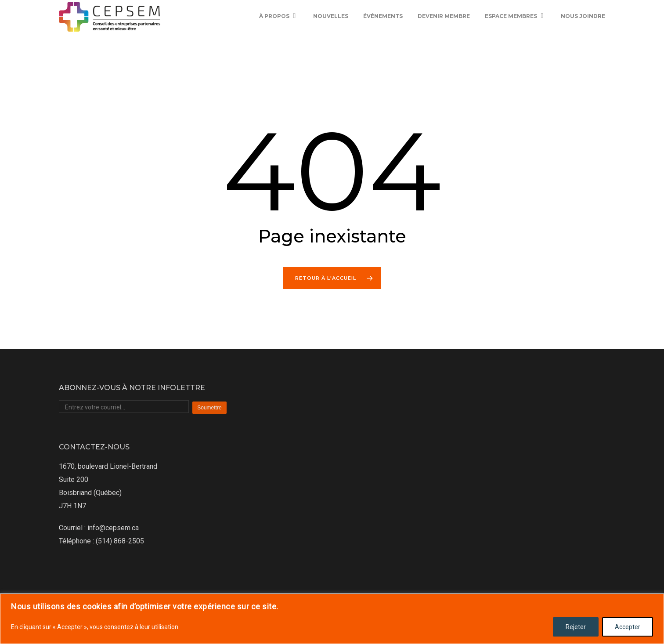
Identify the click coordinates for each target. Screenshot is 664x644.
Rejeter (576, 627)
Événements (383, 31)
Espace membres (515, 31)
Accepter (628, 627)
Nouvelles (331, 31)
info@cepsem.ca (113, 528)
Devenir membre (444, 31)
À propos (278, 31)
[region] (332, 619)
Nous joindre (583, 31)
